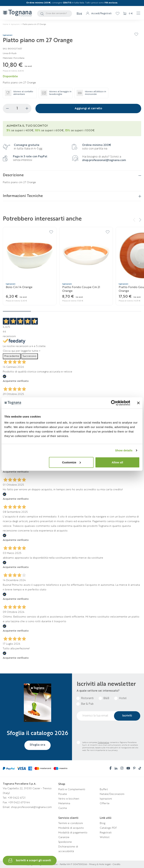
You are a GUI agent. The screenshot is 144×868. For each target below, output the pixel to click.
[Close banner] (138, 403)
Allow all (117, 462)
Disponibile (10, 77)
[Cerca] (55, 14)
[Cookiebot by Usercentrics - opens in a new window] (114, 403)
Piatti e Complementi (72, 789)
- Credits (115, 864)
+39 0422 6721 (17, 798)
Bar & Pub (87, 704)
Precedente (12, 356)
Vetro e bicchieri (69, 799)
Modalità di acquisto (71, 828)
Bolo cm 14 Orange (19, 287)
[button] (139, 220)
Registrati (106, 833)
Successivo (30, 356)
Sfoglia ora (37, 745)
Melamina (64, 803)
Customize (71, 462)
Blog (79, 14)
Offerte (105, 803)
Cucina (63, 808)
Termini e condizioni (71, 823)
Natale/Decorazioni (112, 794)
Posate (63, 794)
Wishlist (105, 837)
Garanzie (64, 837)
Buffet (104, 789)
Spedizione (65, 842)
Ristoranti (87, 698)
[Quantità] (17, 109)
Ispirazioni (106, 799)
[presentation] (105, 731)
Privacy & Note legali (100, 864)
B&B (106, 698)
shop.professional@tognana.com (104, 160)
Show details (124, 450)
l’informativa (103, 742)
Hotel (123, 698)
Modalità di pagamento (73, 833)
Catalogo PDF (108, 828)
